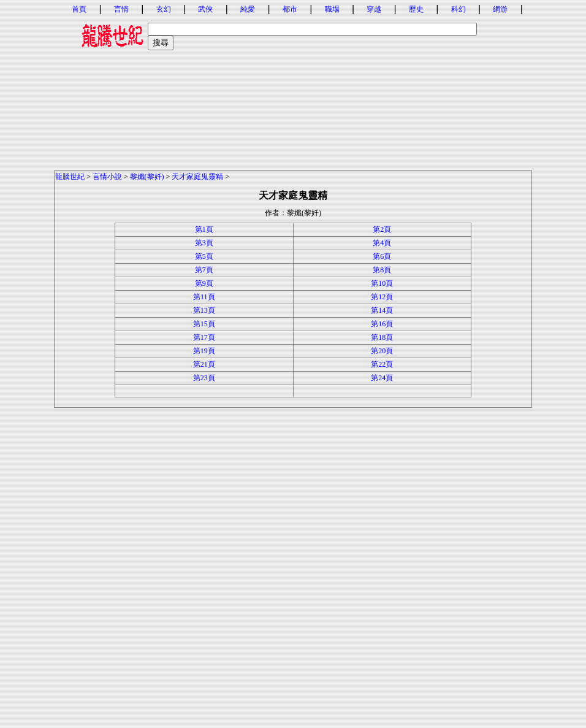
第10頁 (382, 283)
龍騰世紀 (70, 177)
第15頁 (204, 324)
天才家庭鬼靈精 (197, 177)
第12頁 (382, 297)
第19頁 (204, 351)
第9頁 (204, 283)
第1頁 (204, 229)
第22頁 (382, 364)
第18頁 (382, 337)
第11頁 (204, 297)
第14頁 (382, 310)
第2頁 (382, 229)
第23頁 (204, 378)
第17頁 (204, 337)
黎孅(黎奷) (147, 177)
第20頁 (382, 351)
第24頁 (382, 378)
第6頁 (382, 256)
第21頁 (204, 364)
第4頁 (382, 243)
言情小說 (107, 177)
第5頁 (204, 256)
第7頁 (204, 270)
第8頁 (382, 270)
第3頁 (204, 243)
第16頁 (382, 324)
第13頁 (204, 310)
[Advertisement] (293, 84)
